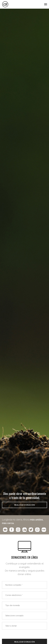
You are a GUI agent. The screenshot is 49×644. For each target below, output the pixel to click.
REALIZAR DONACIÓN (25, 505)
